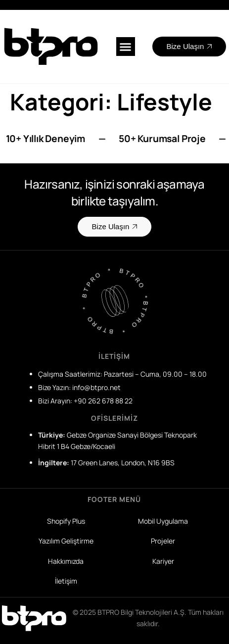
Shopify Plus (66, 521)
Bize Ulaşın (189, 46)
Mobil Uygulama (163, 521)
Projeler (163, 541)
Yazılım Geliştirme (66, 541)
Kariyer (163, 561)
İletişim (66, 581)
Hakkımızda (66, 561)
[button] (126, 47)
